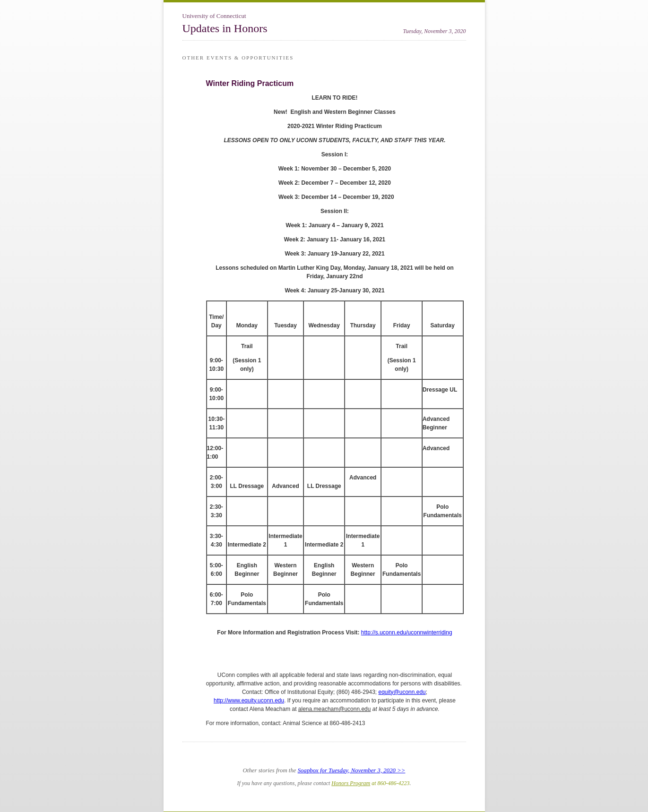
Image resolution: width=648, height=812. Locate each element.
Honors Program (351, 783)
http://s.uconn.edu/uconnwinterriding (407, 633)
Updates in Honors (225, 28)
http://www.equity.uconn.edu (249, 701)
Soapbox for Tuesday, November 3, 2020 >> (352, 770)
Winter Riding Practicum (250, 83)
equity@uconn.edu (402, 692)
